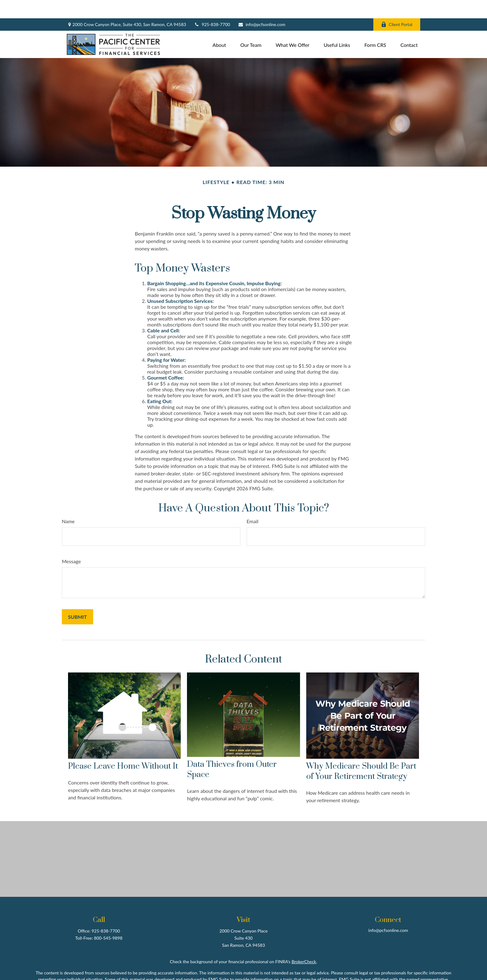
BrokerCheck (304, 943)
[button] (219, 26)
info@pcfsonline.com (262, 6)
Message (71, 543)
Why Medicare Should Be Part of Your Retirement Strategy (361, 753)
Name (68, 503)
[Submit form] (77, 598)
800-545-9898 (108, 920)
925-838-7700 (212, 6)
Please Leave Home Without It (123, 748)
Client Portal (397, 6)
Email (253, 503)
